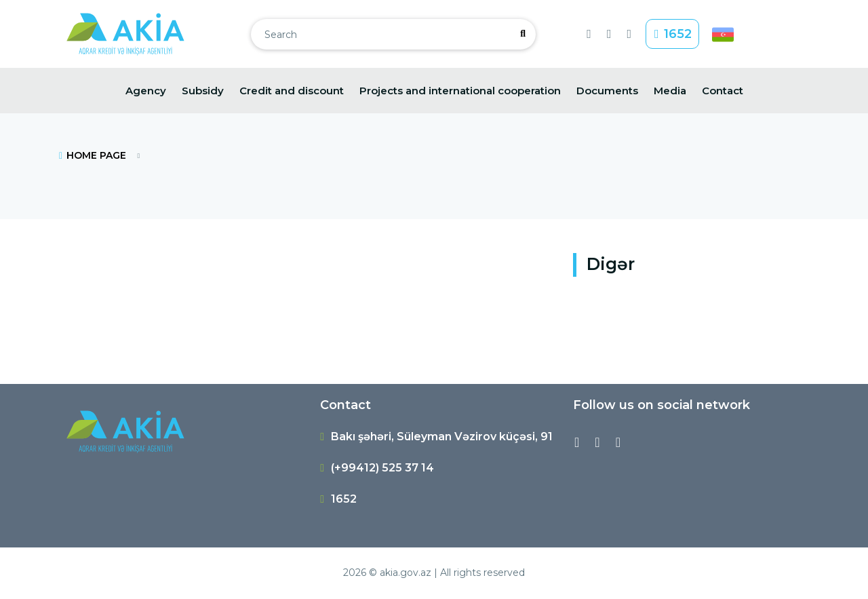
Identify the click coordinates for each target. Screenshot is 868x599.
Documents (607, 91)
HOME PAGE (92, 155)
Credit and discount (292, 91)
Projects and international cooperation (460, 91)
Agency (146, 91)
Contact (723, 91)
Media (670, 91)
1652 (672, 34)
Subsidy (203, 91)
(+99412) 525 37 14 (382, 468)
